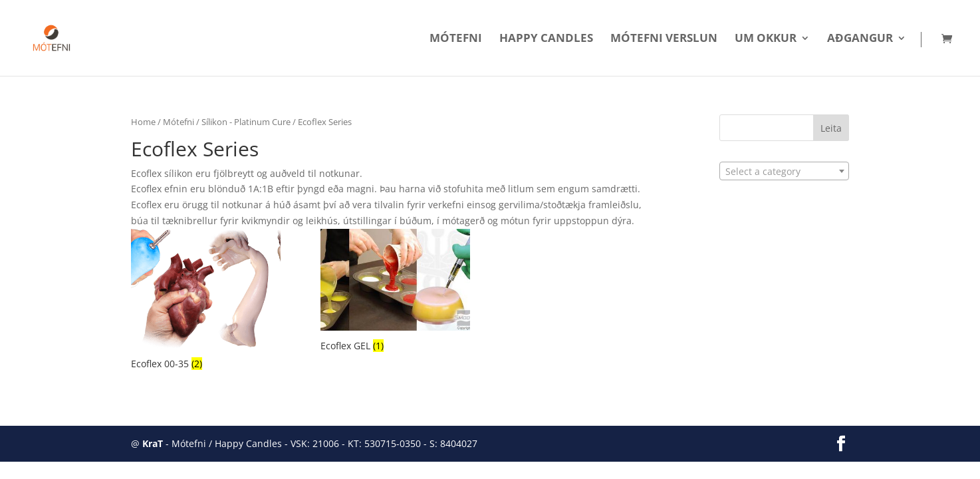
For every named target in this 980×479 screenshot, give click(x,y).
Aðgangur (860, 39)
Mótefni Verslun (664, 39)
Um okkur (766, 39)
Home (143, 122)
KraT (153, 443)
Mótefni (456, 39)
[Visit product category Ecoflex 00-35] (206, 301)
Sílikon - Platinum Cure (246, 122)
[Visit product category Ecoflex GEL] (395, 292)
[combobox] (784, 171)
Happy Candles (546, 39)
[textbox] (784, 172)
